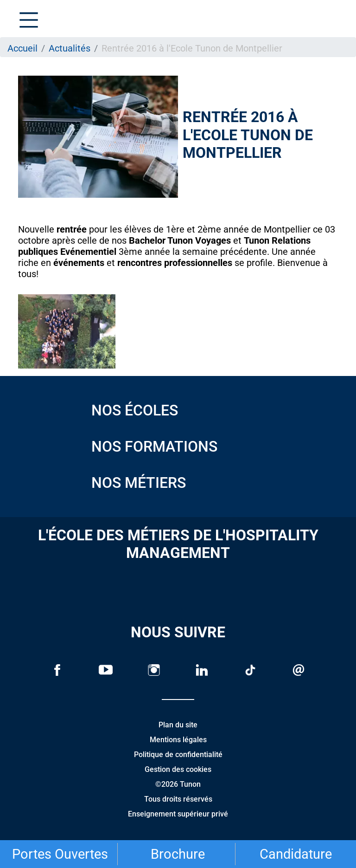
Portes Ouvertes (60, 854)
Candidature (296, 854)
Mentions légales (178, 740)
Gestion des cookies (178, 769)
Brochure (178, 854)
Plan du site (178, 725)
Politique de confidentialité (178, 755)
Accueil (22, 48)
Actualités (70, 48)
